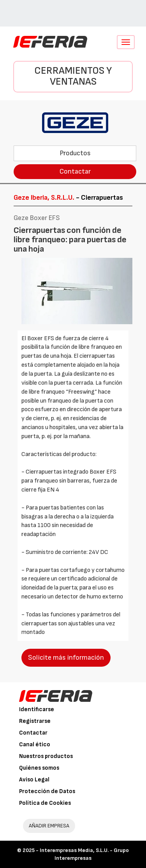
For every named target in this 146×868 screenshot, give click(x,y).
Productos (75, 153)
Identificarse (37, 709)
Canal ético (35, 745)
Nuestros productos (46, 756)
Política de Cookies (45, 803)
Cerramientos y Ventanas (73, 76)
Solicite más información (66, 658)
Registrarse (35, 721)
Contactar (75, 171)
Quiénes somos (39, 768)
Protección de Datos (47, 791)
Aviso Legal (34, 780)
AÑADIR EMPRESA (49, 826)
